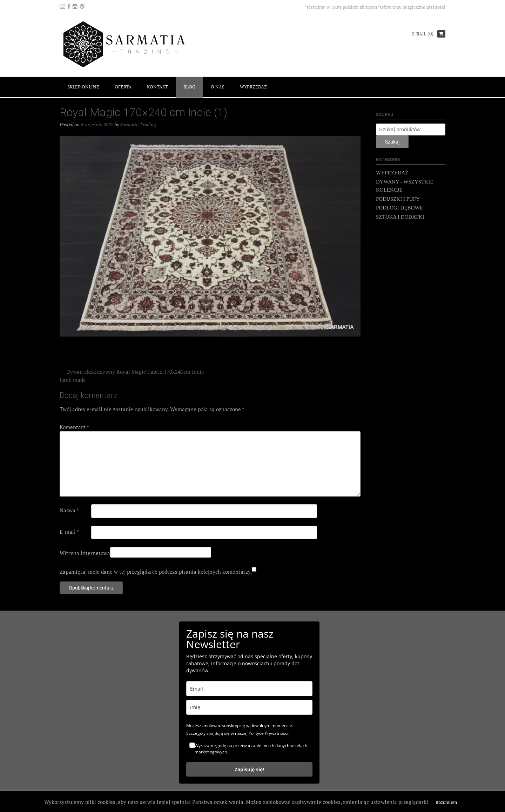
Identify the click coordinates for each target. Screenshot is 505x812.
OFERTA (123, 87)
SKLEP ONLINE (83, 87)
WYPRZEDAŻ (253, 87)
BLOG (189, 87)
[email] (249, 689)
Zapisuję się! (249, 769)
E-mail (69, 532)
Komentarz (74, 427)
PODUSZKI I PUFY (398, 199)
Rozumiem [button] (446, 802)
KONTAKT (157, 87)
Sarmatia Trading (138, 124)
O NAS (218, 87)
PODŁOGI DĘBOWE (399, 208)
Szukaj (392, 142)
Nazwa (69, 510)
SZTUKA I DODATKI (400, 217)
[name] (249, 707)
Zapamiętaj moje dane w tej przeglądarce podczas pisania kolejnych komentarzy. (156, 572)
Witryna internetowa (85, 553)
